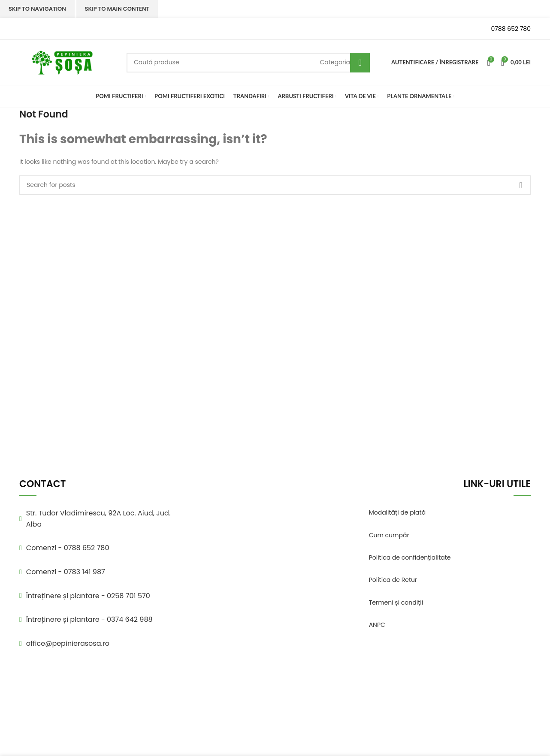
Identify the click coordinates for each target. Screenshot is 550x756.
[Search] (248, 63)
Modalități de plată (397, 512)
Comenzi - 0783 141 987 (66, 572)
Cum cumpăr (389, 535)
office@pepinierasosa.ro (68, 643)
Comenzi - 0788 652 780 (68, 548)
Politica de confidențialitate (410, 557)
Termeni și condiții (396, 602)
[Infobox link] (66, 29)
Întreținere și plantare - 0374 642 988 (89, 619)
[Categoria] (335, 62)
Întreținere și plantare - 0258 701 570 (88, 596)
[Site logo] (62, 62)
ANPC (377, 625)
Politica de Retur (393, 580)
